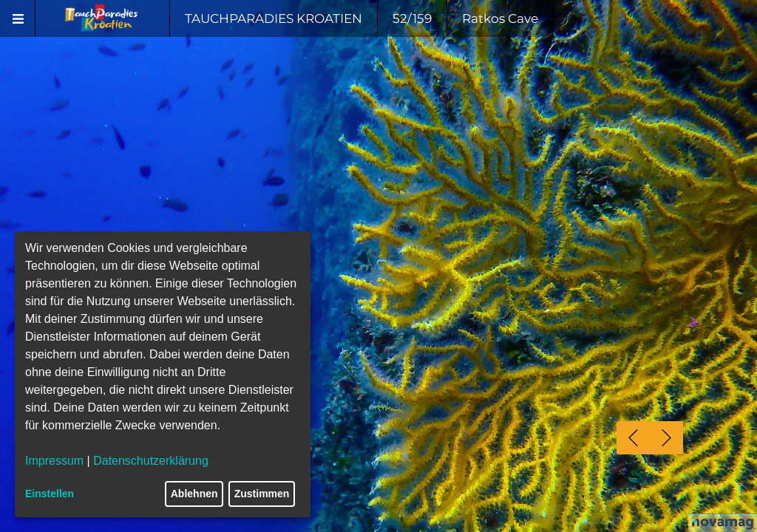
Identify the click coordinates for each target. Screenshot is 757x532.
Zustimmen (262, 494)
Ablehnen (194, 494)
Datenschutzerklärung (151, 461)
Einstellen (50, 494)
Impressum (54, 461)
